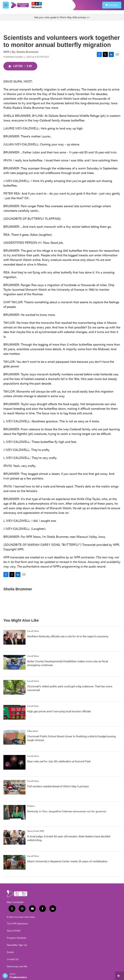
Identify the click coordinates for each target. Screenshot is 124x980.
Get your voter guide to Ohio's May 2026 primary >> (62, 17)
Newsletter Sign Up (17, 945)
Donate (113, 5)
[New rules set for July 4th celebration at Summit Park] (14, 762)
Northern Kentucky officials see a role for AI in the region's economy (68, 636)
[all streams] (119, 976)
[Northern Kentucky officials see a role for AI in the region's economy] (14, 637)
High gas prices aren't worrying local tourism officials (59, 711)
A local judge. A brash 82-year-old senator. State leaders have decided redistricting (69, 838)
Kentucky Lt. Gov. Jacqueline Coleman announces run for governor (67, 811)
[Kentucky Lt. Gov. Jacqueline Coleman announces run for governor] (14, 812)
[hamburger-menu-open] (6, 5)
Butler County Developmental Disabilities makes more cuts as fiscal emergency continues (68, 663)
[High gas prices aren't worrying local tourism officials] (14, 712)
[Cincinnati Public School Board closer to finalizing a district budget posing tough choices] (14, 737)
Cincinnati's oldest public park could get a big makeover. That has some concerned (70, 688)
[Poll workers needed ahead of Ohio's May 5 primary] (14, 787)
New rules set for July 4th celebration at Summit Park (59, 761)
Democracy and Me (17, 966)
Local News (33, 631)
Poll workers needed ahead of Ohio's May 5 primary (58, 786)
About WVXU (14, 931)
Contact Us (13, 959)
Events (10, 952)
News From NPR (36, 831)
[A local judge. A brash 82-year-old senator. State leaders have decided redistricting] (14, 837)
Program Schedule (16, 938)
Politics (31, 806)
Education (33, 731)
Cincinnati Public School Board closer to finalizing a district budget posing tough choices (71, 738)
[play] (5, 976)
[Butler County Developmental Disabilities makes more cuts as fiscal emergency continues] (14, 662)
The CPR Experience (17, 924)
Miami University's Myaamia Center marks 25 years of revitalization (67, 861)
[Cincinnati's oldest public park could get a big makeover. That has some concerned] (14, 687)
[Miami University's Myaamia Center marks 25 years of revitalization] (14, 862)
